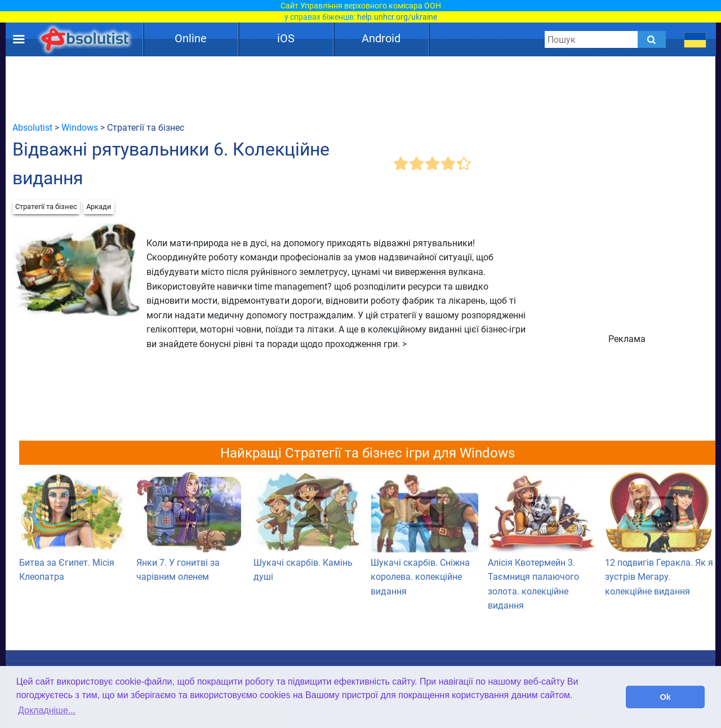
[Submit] (652, 39)
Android (381, 38)
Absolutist (32, 128)
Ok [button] (666, 697)
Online (191, 38)
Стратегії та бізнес (46, 207)
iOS (286, 38)
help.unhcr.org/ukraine (397, 17)
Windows (80, 128)
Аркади (99, 207)
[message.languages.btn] (695, 39)
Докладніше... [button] (47, 710)
